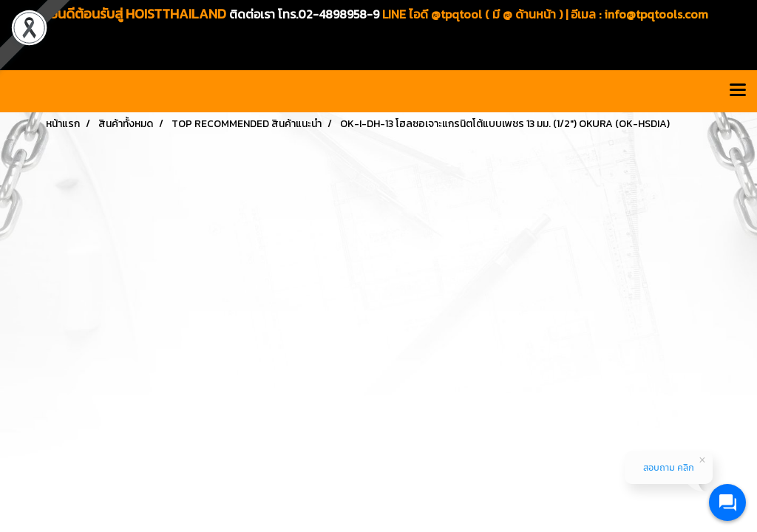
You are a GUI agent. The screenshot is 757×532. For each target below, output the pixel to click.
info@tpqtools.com (656, 14)
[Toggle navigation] (738, 91)
